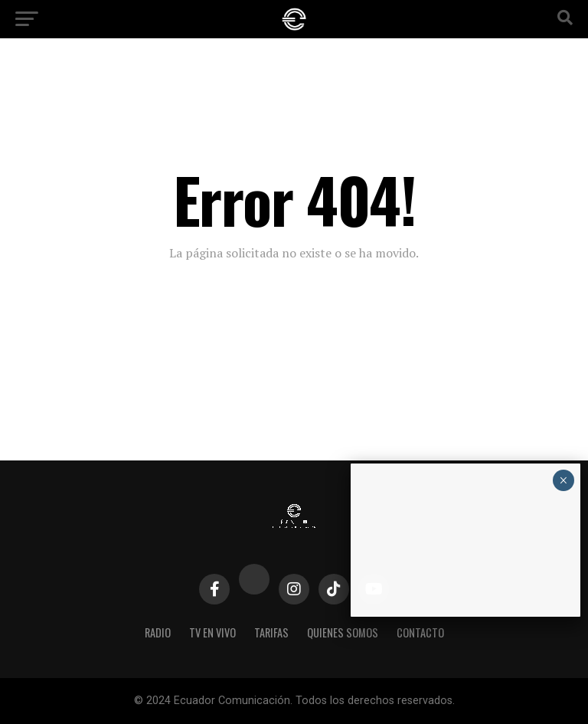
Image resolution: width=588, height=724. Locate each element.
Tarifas (271, 632)
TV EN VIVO (212, 632)
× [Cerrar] (563, 480)
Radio (158, 632)
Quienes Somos (343, 632)
